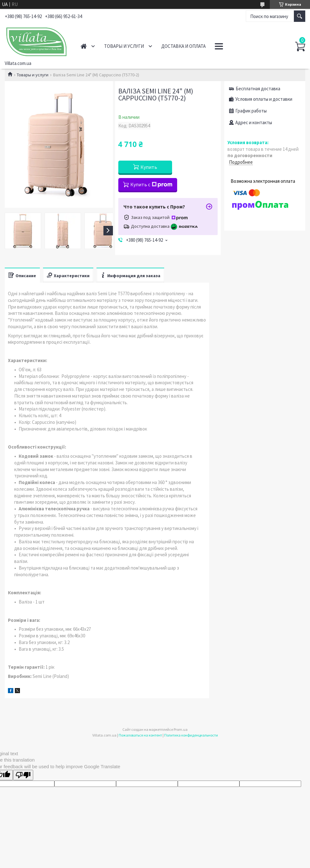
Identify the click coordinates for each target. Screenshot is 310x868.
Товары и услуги (124, 46)
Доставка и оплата (183, 46)
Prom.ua (181, 729)
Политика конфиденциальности (191, 735)
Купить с (151, 184)
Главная (84, 46)
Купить (149, 167)
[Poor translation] (23, 775)
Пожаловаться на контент (140, 735)
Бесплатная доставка (258, 89)
